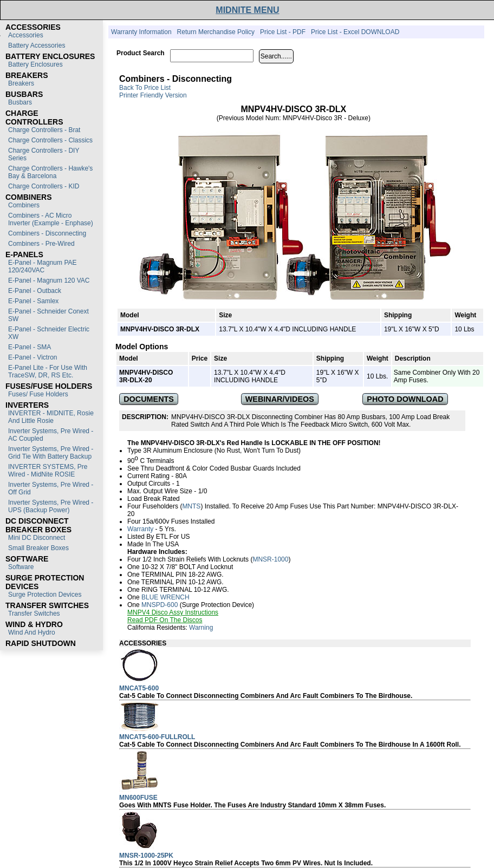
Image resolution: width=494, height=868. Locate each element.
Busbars (20, 102)
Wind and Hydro (32, 632)
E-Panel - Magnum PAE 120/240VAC (43, 266)
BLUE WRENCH (165, 597)
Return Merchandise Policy (216, 32)
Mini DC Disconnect (37, 538)
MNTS (191, 506)
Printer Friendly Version (153, 95)
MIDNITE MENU (247, 10)
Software (21, 567)
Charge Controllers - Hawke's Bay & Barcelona (50, 172)
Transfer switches (34, 614)
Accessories (26, 35)
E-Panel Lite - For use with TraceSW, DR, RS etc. (48, 371)
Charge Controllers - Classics (50, 140)
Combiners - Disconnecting (47, 233)
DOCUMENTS (149, 399)
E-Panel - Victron (33, 357)
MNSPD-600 (160, 605)
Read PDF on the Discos (165, 620)
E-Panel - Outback (35, 291)
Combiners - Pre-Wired (41, 244)
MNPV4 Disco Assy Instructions (173, 612)
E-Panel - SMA (30, 347)
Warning (201, 628)
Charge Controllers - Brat (44, 130)
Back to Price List (145, 88)
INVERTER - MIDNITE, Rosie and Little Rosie (51, 417)
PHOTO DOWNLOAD (405, 399)
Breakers (21, 83)
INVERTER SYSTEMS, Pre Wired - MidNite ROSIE (48, 471)
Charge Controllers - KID (44, 186)
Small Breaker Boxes (38, 548)
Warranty (140, 529)
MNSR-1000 (270, 559)
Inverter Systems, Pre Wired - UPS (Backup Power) (51, 506)
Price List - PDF (283, 32)
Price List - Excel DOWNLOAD (355, 32)
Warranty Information (141, 32)
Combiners (24, 205)
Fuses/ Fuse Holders (38, 394)
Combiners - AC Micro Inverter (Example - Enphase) (51, 219)
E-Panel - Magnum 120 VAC (49, 280)
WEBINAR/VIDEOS (280, 399)
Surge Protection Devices (45, 595)
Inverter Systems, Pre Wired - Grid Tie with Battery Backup (51, 453)
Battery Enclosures (35, 64)
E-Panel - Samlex (33, 301)
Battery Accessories (37, 45)
